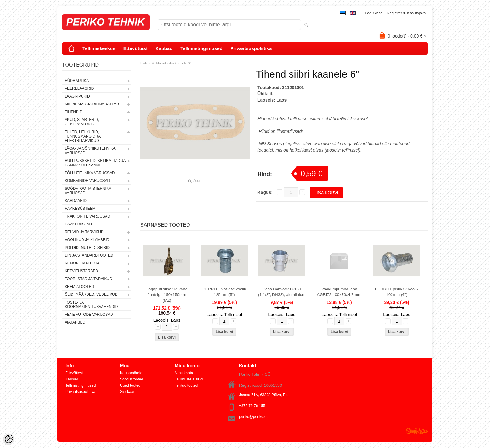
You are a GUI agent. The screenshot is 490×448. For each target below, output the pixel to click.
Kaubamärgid (131, 373)
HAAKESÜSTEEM (80, 209)
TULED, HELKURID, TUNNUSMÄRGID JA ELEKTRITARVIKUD (83, 136)
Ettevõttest (136, 48)
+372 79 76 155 (252, 406)
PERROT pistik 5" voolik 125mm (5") (224, 292)
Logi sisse (374, 13)
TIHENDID (74, 112)
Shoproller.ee (417, 431)
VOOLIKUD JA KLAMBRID (87, 240)
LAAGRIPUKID (77, 96)
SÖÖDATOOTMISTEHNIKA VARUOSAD (88, 191)
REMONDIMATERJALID (85, 263)
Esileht (145, 63)
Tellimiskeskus (99, 48)
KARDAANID (76, 201)
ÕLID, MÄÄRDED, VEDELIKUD (91, 294)
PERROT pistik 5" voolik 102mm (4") (397, 292)
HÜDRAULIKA (77, 81)
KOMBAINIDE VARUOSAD (87, 181)
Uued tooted (130, 385)
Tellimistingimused (201, 48)
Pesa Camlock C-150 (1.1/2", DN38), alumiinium (282, 292)
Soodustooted (132, 379)
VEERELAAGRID (79, 88)
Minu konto (184, 373)
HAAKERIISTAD (78, 224)
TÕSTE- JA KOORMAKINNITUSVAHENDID (91, 305)
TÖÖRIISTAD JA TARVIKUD (88, 279)
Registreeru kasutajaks (406, 13)
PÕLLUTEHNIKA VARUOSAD (90, 173)
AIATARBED (75, 322)
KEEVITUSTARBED (81, 271)
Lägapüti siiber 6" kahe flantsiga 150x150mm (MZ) (167, 295)
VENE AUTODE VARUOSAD (89, 315)
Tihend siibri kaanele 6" (173, 63)
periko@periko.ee (254, 417)
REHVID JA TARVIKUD (84, 232)
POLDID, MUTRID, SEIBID (87, 248)
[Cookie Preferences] (9, 439)
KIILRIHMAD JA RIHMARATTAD (92, 104)
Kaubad (164, 48)
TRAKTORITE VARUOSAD (87, 216)
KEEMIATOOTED (79, 287)
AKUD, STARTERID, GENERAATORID (82, 122)
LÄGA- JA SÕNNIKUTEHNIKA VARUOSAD (90, 151)
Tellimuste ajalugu (190, 379)
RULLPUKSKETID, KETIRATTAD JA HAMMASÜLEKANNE (95, 163)
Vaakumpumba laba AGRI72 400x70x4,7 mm (339, 292)
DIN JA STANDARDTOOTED (89, 255)
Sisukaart (128, 392)
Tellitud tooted (186, 385)
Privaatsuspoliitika (251, 48)
